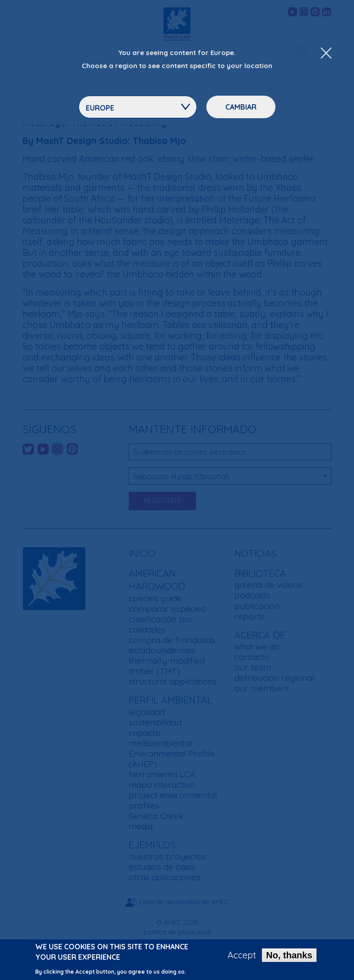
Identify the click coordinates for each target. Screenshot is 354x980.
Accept (242, 957)
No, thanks (289, 957)
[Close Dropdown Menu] (326, 54)
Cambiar (241, 107)
